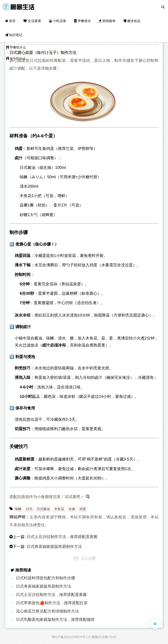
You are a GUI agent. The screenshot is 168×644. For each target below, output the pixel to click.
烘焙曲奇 (107, 21)
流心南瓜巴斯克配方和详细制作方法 (47, 611)
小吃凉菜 (57, 21)
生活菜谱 (32, 21)
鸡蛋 (83, 509)
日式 (29, 509)
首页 (10, 21)
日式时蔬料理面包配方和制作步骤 (45, 578)
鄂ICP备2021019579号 (69, 637)
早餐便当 (82, 21)
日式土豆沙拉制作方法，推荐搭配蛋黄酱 (62, 537)
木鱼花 (59, 509)
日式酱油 (43, 509)
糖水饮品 (132, 21)
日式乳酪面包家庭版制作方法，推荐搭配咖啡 (55, 620)
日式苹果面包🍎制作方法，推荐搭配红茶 (52, 603)
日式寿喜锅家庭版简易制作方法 (54, 547)
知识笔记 (14, 35)
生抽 (72, 509)
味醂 (18, 509)
